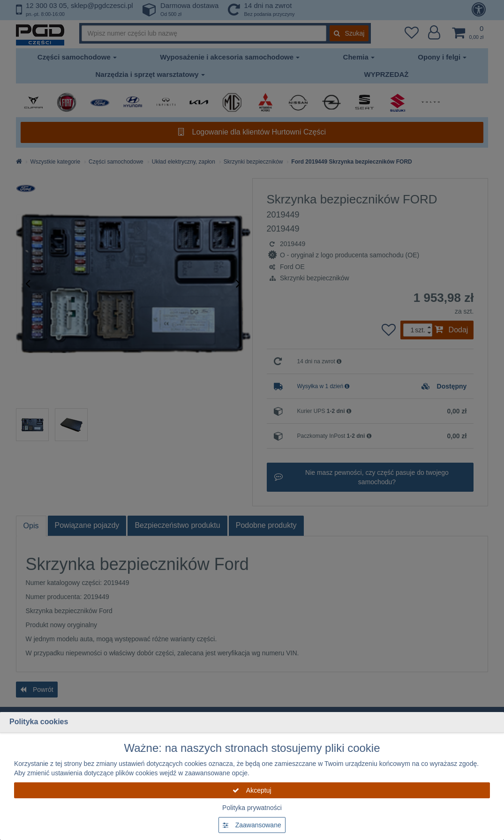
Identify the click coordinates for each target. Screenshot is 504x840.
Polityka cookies (39, 722)
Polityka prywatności (252, 808)
